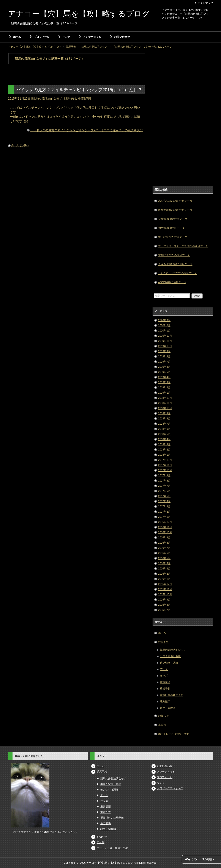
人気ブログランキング (170, 788)
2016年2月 (164, 574)
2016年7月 (164, 548)
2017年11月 (165, 465)
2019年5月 (164, 372)
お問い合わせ (122, 37)
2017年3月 (164, 507)
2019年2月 (164, 388)
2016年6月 (164, 553)
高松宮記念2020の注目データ (175, 201)
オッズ (164, 676)
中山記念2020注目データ (173, 237)
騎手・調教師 (168, 708)
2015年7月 (164, 610)
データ (164, 669)
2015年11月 (165, 589)
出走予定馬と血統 (170, 656)
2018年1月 (164, 455)
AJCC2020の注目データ (172, 282)
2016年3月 (164, 569)
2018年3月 (164, 444)
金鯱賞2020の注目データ (173, 219)
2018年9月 (164, 413)
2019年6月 (164, 367)
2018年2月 (164, 450)
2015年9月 (164, 600)
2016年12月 (165, 522)
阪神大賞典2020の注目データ (175, 210)
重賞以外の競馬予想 (172, 695)
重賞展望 (84, 99)
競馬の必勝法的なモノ (47, 99)
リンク (66, 37)
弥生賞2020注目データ (171, 228)
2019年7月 (164, 362)
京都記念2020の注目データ (174, 255)
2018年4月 (164, 439)
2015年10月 (165, 594)
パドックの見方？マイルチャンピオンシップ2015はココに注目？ (79, 90)
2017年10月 (165, 470)
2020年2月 (164, 325)
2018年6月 (164, 429)
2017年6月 (164, 491)
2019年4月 (164, 377)
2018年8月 (164, 419)
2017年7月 (164, 486)
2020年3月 (164, 320)
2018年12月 (165, 398)
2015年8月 (164, 605)
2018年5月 (164, 434)
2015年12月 (165, 584)
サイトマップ (205, 3)
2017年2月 (164, 512)
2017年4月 (164, 501)
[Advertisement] (183, 118)
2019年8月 (164, 357)
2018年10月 (165, 408)
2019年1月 (164, 393)
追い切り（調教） (170, 663)
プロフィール (42, 37)
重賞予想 (165, 689)
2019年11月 (165, 341)
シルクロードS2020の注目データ (178, 273)
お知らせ (163, 716)
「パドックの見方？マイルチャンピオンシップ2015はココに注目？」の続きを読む (86, 130)
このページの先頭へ (203, 859)
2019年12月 (165, 336)
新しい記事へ (20, 145)
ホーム (17, 37)
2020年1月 (164, 331)
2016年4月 (164, 563)
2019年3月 (164, 382)
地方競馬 (165, 702)
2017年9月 (164, 475)
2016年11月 (165, 527)
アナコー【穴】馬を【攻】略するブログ (79, 14)
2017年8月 (164, 481)
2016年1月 (164, 579)
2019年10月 (165, 346)
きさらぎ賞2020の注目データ (175, 264)
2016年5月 (164, 558)
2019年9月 (164, 351)
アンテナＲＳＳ (92, 37)
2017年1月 (164, 517)
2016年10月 (165, 532)
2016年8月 (164, 543)
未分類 (162, 725)
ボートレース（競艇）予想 (174, 734)
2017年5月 (164, 496)
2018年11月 (165, 403)
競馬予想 (70, 99)
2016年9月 (164, 538)
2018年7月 (164, 424)
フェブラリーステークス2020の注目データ (183, 246)
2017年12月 (165, 460)
